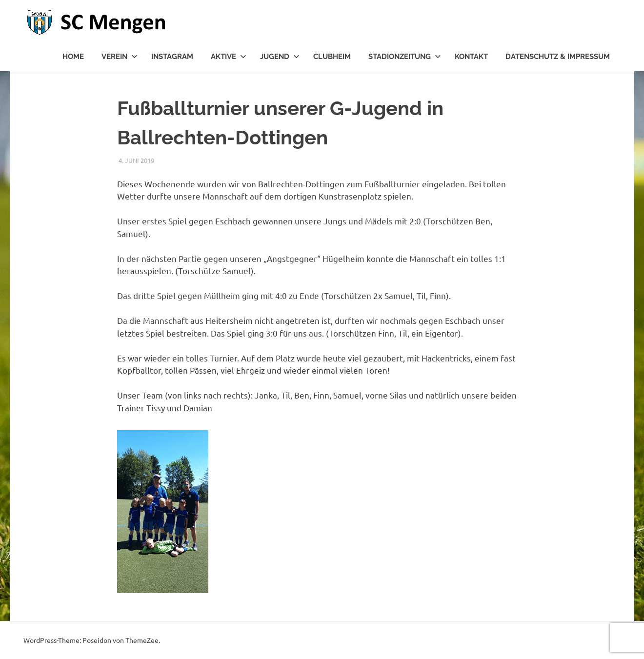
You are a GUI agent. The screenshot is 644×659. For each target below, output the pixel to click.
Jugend (280, 57)
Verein (120, 57)
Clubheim (332, 57)
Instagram (172, 57)
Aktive (229, 57)
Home (73, 57)
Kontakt (471, 57)
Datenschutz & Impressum (558, 57)
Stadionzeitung (405, 57)
